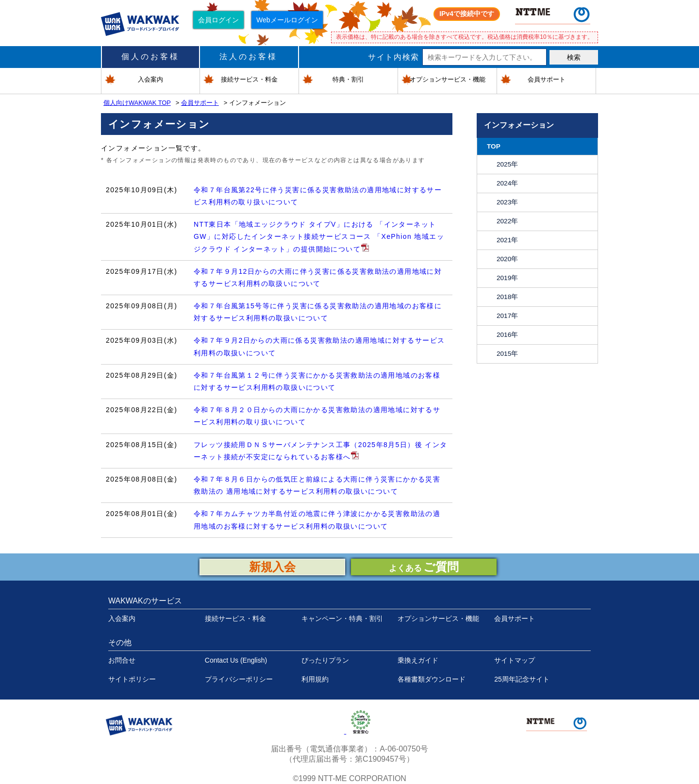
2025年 (507, 164)
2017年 (507, 316)
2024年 (507, 183)
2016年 (507, 335)
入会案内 (122, 618)
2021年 (507, 240)
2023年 (507, 202)
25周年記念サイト (522, 679)
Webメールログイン (287, 20)
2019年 (507, 278)
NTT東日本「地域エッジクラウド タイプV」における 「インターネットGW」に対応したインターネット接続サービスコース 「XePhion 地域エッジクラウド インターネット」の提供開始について (319, 236)
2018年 (507, 297)
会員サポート (200, 103)
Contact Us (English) (236, 660)
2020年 (507, 259)
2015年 (507, 354)
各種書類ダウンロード (432, 679)
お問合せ (122, 660)
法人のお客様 (249, 57)
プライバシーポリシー (239, 679)
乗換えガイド (418, 660)
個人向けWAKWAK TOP (137, 103)
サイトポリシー (132, 679)
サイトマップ (515, 660)
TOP (494, 146)
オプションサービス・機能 (438, 618)
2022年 (507, 221)
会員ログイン (218, 20)
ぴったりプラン (325, 660)
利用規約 (315, 679)
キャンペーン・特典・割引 (342, 618)
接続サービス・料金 (235, 618)
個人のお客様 (150, 57)
